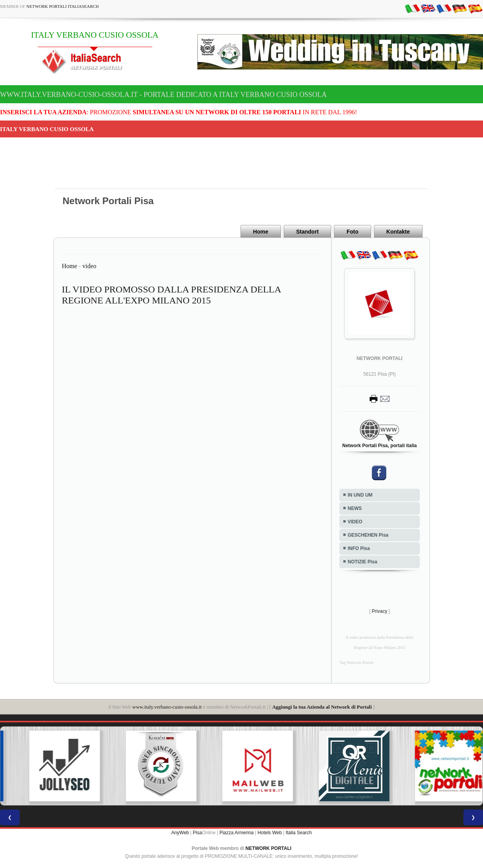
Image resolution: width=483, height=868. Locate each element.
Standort (308, 232)
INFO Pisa (359, 548)
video (89, 266)
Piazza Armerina (236, 833)
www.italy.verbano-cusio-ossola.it (167, 707)
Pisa (197, 833)
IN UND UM (360, 495)
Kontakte (398, 232)
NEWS (355, 508)
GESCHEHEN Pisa (368, 535)
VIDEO (355, 522)
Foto (352, 232)
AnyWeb (180, 833)
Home (261, 232)
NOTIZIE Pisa (362, 562)
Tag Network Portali (356, 662)
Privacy (380, 611)
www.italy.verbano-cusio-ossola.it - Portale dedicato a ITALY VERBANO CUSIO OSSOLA (163, 95)
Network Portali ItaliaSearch (63, 6)
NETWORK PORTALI (269, 848)
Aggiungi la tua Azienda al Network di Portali (322, 707)
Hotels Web (270, 833)
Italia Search (299, 833)
